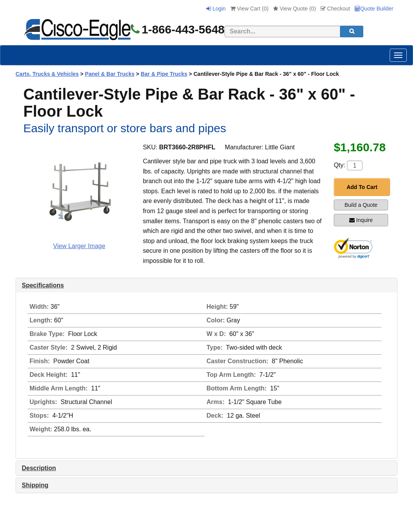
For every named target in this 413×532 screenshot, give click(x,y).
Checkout (335, 9)
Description (39, 468)
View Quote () (295, 9)
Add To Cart (362, 187)
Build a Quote (361, 205)
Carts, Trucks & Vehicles (47, 74)
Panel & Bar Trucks (110, 74)
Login (216, 9)
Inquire (361, 220)
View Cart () (249, 9)
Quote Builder (374, 9)
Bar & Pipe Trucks (164, 74)
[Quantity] (355, 165)
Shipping (35, 485)
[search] (352, 31)
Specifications (43, 285)
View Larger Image (79, 246)
